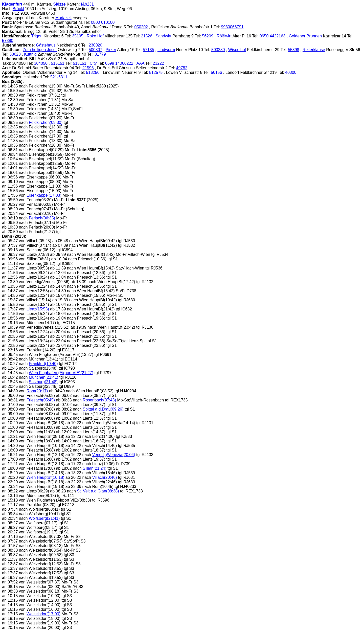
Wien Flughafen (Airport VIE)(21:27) (61, 373)
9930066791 (232, 27)
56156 (217, 72)
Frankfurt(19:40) (43, 364)
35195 (78, 36)
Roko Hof (95, 36)
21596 (88, 68)
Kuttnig (30, 54)
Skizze (60, 4)
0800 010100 (103, 22)
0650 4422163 (272, 36)
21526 (147, 36)
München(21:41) (44, 377)
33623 (15, 54)
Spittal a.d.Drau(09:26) (103, 409)
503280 (218, 50)
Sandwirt (164, 36)
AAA (140, 63)
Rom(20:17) (37, 391)
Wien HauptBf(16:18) (45, 477)
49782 (182, 68)
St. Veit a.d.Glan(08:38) (98, 491)
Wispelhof (237, 50)
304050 (41, 63)
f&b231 (87, 4)
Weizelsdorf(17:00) (43, 614)
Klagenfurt (12, 4)
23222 (158, 63)
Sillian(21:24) (94, 468)
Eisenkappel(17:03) (44, 195)
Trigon (37, 36)
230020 (95, 45)
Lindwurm (166, 50)
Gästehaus (46, 45)
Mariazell (63, 18)
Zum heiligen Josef (40, 50)
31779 (100, 54)
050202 (141, 27)
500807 (95, 50)
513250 (93, 72)
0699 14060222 (119, 63)
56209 (208, 36)
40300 (291, 72)
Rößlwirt (224, 36)
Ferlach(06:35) (42, 218)
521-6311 (59, 77)
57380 (8, 41)
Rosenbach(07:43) (99, 400)
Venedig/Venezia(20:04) (114, 455)
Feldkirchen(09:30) (46, 122)
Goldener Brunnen (305, 36)
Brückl (18, 9)
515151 (58, 63)
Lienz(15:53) (38, 309)
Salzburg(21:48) (43, 382)
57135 (149, 50)
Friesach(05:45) (41, 400)
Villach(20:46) (105, 477)
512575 (156, 72)
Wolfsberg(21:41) (44, 518)
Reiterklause (314, 50)
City (93, 63)
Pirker (111, 50)
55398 (294, 50)
